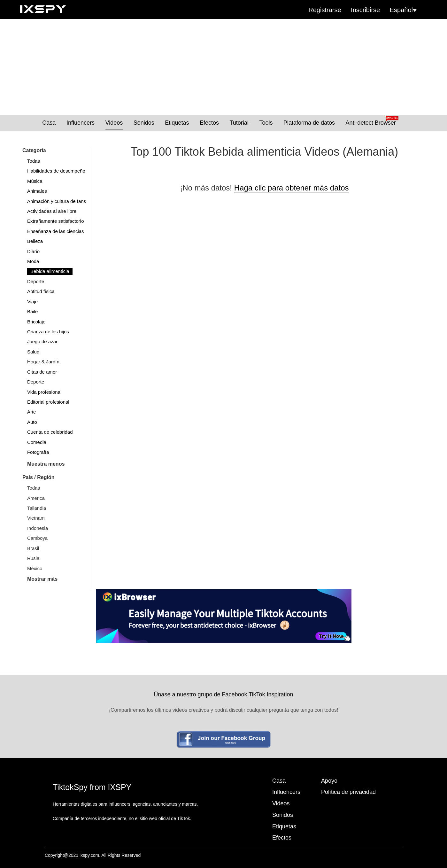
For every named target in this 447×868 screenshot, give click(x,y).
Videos (114, 123)
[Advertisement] (224, 67)
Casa (49, 123)
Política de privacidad (348, 792)
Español (403, 10)
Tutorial (239, 123)
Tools (266, 123)
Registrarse (325, 10)
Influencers (81, 123)
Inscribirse (365, 10)
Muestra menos (46, 464)
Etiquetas (177, 123)
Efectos (209, 123)
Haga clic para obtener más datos (292, 188)
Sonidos (144, 123)
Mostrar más (42, 579)
